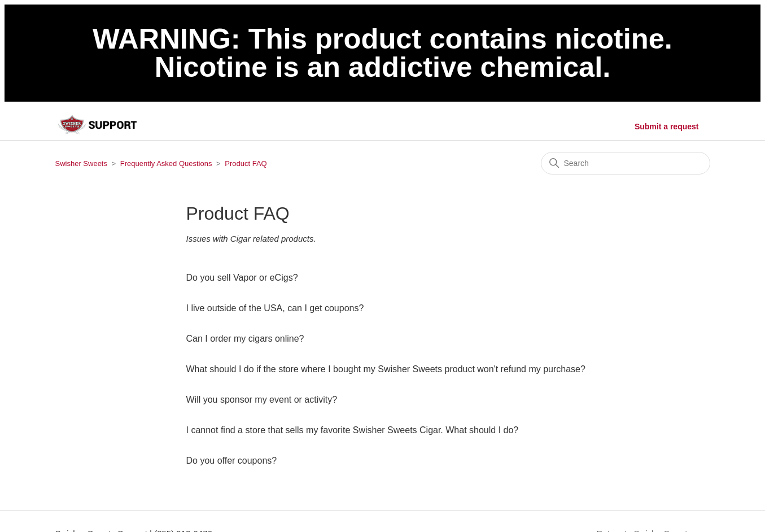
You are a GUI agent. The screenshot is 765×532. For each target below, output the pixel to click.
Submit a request (667, 127)
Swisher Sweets (81, 163)
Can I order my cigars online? (245, 339)
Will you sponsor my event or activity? (262, 400)
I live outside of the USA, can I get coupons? (275, 308)
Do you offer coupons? (232, 461)
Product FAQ (246, 163)
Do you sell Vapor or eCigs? (242, 278)
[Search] (626, 163)
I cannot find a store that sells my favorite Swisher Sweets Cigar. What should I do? (353, 430)
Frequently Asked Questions (166, 163)
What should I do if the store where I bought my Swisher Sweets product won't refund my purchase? (386, 369)
